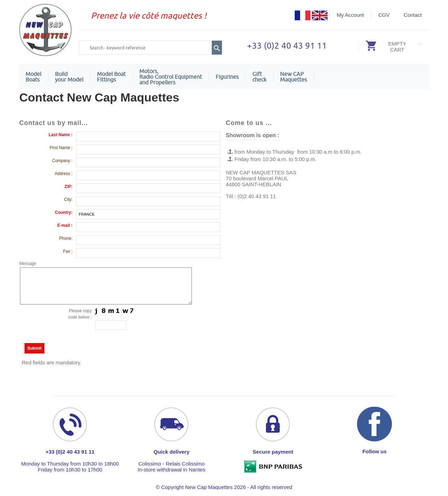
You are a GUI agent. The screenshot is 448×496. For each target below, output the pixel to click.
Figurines (227, 77)
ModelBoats (33, 77)
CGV (384, 15)
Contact (413, 15)
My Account (350, 15)
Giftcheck (259, 77)
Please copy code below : (80, 314)
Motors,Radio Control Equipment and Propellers (171, 77)
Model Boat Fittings (111, 77)
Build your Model (69, 77)
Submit (34, 348)
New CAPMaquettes (293, 77)
